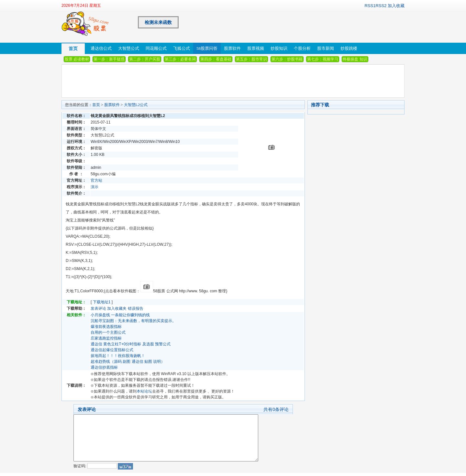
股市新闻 (326, 48)
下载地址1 (102, 302)
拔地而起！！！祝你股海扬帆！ (118, 356)
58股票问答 (207, 48)
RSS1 (370, 6)
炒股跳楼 (349, 48)
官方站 (96, 180)
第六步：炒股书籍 (287, 59)
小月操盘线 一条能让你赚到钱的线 (120, 315)
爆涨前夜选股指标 (106, 327)
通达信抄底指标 (104, 367)
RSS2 (381, 6)
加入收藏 (396, 6)
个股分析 (302, 48)
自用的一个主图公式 (108, 332)
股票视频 (256, 48)
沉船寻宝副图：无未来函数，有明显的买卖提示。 (133, 321)
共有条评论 (276, 409)
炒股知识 (279, 48)
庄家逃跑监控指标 (106, 338)
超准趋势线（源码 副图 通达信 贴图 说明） (128, 362)
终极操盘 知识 (355, 59)
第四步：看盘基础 (216, 59)
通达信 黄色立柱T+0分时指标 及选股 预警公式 (131, 344)
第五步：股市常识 (251, 59)
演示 (94, 187)
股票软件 (232, 48)
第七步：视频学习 (323, 59)
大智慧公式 (129, 48)
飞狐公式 (182, 48)
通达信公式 (101, 48)
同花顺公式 (156, 48)
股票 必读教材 (77, 59)
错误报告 (136, 308)
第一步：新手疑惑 (109, 59)
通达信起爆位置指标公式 (112, 350)
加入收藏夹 (117, 308)
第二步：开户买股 (145, 59)
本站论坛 (144, 391)
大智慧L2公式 (136, 105)
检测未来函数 (158, 22)
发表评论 (98, 308)
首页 (73, 49)
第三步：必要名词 (180, 59)
